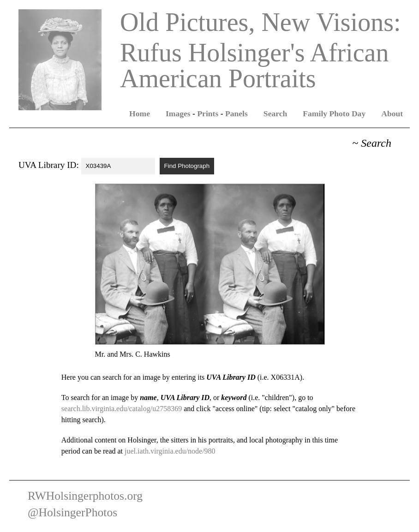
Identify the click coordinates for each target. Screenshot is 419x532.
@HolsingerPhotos (72, 512)
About (392, 114)
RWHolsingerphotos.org (85, 496)
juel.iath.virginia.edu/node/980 (170, 451)
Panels (236, 114)
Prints (208, 114)
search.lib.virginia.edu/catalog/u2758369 (122, 409)
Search (275, 114)
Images (178, 114)
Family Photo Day (334, 114)
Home (140, 114)
